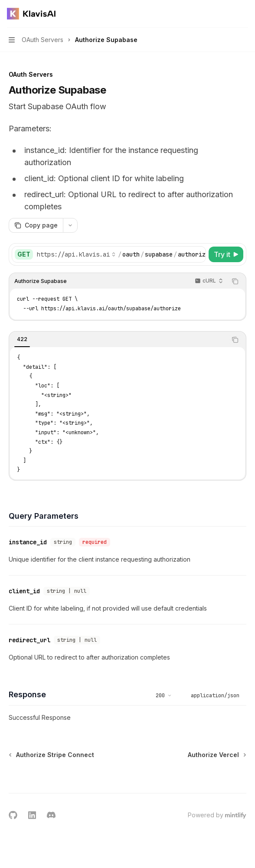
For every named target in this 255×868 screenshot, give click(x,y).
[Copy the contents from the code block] (235, 281)
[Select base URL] (76, 254)
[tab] (22, 339)
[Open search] (227, 14)
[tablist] (118, 340)
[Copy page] (36, 225)
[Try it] (226, 254)
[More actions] (244, 14)
